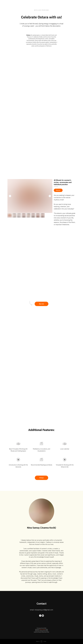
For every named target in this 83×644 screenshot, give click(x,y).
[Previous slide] (10, 196)
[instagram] (43, 616)
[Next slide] (50, 196)
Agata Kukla (42, 629)
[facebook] (40, 616)
